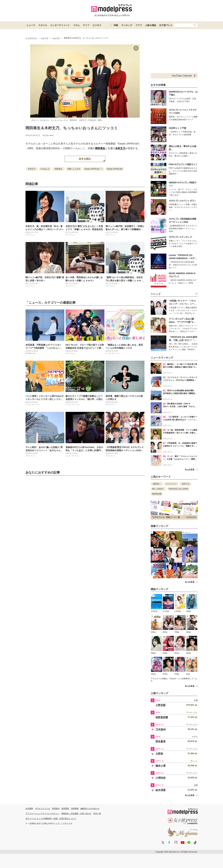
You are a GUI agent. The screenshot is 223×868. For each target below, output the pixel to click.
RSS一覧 (97, 814)
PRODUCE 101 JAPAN (178, 489)
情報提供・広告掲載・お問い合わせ (76, 814)
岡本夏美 (161, 741)
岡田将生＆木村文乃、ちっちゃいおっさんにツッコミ (72, 128)
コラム (76, 25)
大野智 (159, 754)
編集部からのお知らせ (90, 809)
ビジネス (97, 25)
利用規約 (56, 809)
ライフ (86, 25)
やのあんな (45, 169)
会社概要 (29, 809)
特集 (116, 25)
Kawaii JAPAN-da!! (115, 169)
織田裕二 (157, 484)
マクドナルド (171, 484)
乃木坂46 (161, 729)
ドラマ (139, 25)
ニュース (31, 25)
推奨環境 (65, 809)
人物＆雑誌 (151, 25)
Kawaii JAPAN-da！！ (94, 169)
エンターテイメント (60, 25)
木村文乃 (120, 148)
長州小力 (186, 484)
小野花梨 (161, 705)
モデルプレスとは (42, 809)
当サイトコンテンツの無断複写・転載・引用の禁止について (51, 819)
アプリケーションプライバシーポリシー (42, 814)
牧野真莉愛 (157, 494)
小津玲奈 (161, 778)
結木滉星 (161, 790)
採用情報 (75, 809)
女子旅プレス (166, 25)
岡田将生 (100, 148)
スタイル (43, 25)
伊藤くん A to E (74, 169)
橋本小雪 (161, 766)
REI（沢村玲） (158, 489)
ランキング (127, 25)
